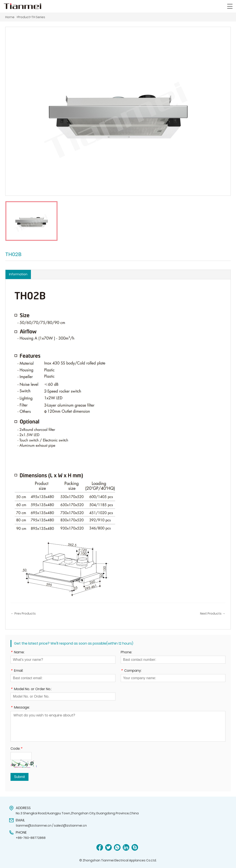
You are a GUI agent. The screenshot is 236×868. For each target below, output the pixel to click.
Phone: (126, 653)
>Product (23, 17)
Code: (16, 749)
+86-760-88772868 (31, 838)
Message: (20, 708)
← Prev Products (23, 613)
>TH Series (38, 17)
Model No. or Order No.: (31, 689)
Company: (131, 671)
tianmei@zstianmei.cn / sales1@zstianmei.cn (51, 826)
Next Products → (213, 613)
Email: (17, 671)
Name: (18, 653)
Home (10, 17)
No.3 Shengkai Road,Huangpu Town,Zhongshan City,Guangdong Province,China (77, 813)
